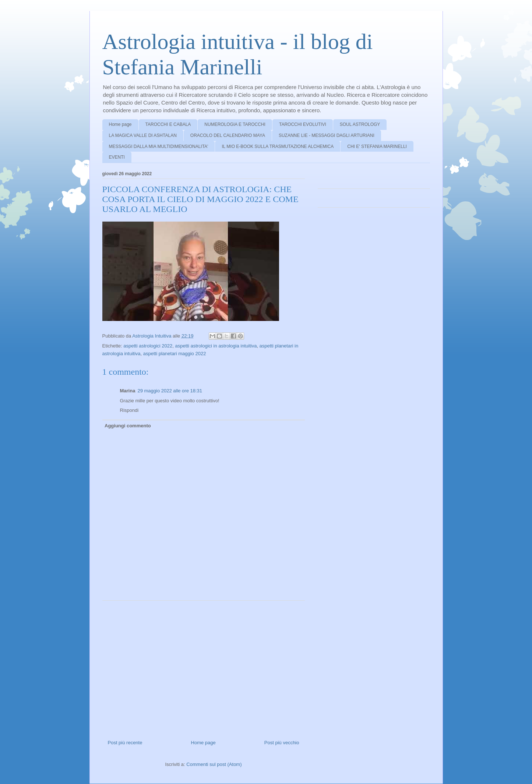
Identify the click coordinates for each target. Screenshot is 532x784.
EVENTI (117, 157)
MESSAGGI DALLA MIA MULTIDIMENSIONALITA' (159, 146)
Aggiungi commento (128, 426)
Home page (120, 124)
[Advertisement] (204, 667)
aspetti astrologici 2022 (148, 346)
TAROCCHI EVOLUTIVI (303, 124)
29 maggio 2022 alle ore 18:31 (170, 391)
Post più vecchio (282, 743)
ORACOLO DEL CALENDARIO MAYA (228, 135)
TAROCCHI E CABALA (168, 124)
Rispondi (129, 410)
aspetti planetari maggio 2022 (175, 354)
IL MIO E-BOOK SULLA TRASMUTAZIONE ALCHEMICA (278, 146)
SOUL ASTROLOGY (360, 124)
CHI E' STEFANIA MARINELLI (377, 146)
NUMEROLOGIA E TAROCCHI (235, 124)
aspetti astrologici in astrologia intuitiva (216, 346)
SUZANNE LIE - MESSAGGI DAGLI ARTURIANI (327, 135)
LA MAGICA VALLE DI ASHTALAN (143, 135)
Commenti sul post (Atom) (214, 764)
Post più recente (125, 743)
